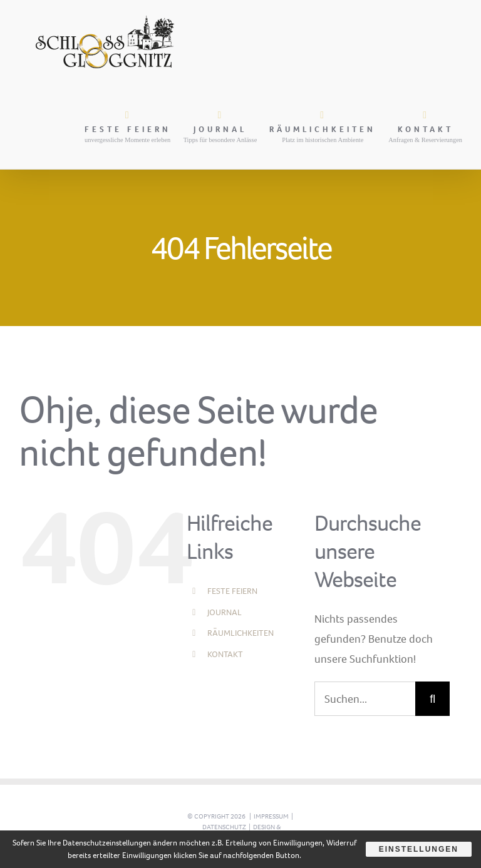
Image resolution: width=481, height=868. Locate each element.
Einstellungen (419, 849)
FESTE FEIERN (232, 591)
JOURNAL (225, 612)
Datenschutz (224, 827)
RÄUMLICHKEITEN (240, 633)
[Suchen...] (365, 699)
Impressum (271, 816)
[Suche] (432, 699)
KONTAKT (225, 654)
